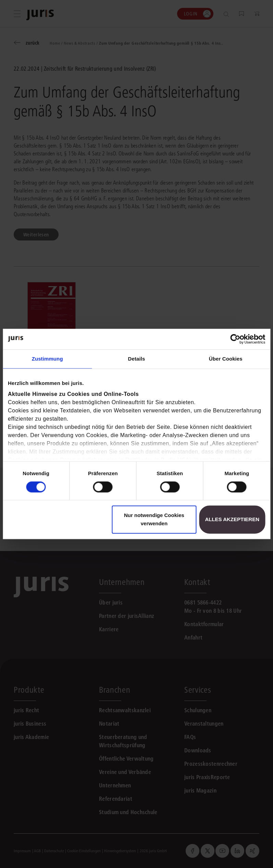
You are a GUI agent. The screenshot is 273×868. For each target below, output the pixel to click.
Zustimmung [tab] (47, 359)
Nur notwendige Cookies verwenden (154, 520)
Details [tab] (137, 359)
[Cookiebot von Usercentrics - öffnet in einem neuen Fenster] (235, 339)
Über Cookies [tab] (226, 359)
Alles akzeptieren (232, 520)
